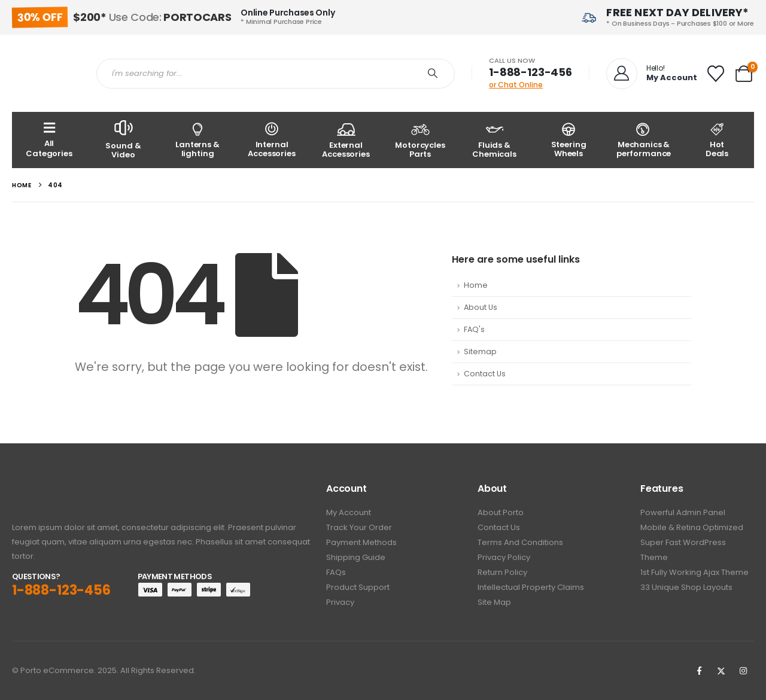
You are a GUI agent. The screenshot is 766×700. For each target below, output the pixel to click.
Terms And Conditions (520, 542)
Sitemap (480, 351)
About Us (481, 307)
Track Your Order (359, 527)
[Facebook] (699, 671)
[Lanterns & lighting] (197, 140)
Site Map (494, 602)
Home (476, 285)
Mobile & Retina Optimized (692, 527)
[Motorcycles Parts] (420, 140)
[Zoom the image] (45, 490)
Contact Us (485, 374)
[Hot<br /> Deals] (717, 140)
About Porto (501, 512)
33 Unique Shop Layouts (686, 587)
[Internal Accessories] (272, 140)
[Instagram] (743, 671)
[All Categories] (49, 140)
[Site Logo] (45, 73)
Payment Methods (361, 542)
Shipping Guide (356, 557)
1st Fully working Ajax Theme (694, 572)
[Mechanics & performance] (643, 140)
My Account (349, 512)
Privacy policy (504, 557)
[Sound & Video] (123, 140)
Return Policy (502, 572)
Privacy (340, 602)
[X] (721, 671)
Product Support (358, 587)
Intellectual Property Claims (531, 587)
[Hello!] (651, 74)
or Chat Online (516, 85)
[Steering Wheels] (569, 140)
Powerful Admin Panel (683, 512)
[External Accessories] (346, 140)
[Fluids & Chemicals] (494, 140)
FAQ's (474, 329)
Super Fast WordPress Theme (683, 550)
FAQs (336, 572)
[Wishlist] (716, 74)
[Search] (433, 74)
